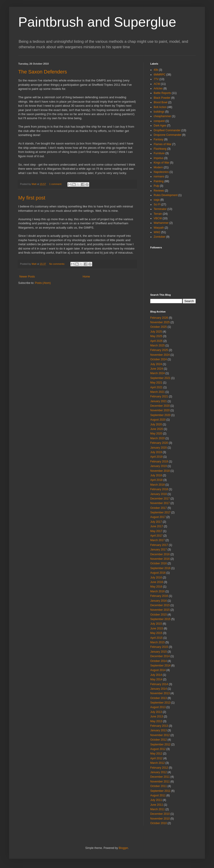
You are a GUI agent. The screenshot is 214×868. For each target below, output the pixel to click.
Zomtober (159, 237)
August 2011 (158, 795)
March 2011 (157, 809)
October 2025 (159, 327)
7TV (156, 79)
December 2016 (160, 554)
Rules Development (166, 195)
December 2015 (160, 605)
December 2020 (160, 406)
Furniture (159, 153)
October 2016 (159, 563)
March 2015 (157, 642)
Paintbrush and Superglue (97, 22)
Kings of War (161, 163)
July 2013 (156, 712)
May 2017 (156, 531)
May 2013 (156, 721)
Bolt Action (160, 107)
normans (159, 177)
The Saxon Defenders (43, 72)
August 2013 (158, 707)
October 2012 (159, 740)
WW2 (157, 232)
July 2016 (156, 578)
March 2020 (157, 438)
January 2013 (159, 730)
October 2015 (159, 615)
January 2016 (159, 601)
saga (157, 200)
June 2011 (157, 805)
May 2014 (156, 679)
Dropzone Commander (167, 135)
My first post (32, 198)
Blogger (123, 848)
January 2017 (159, 550)
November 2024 (160, 355)
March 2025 (157, 346)
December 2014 (160, 656)
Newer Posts (27, 277)
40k (156, 70)
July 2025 (156, 332)
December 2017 (160, 499)
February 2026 (159, 318)
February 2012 (159, 768)
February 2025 (159, 350)
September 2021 (160, 378)
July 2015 (156, 624)
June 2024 (157, 369)
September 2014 (160, 666)
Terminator (160, 209)
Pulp (156, 186)
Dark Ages (160, 126)
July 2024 (156, 364)
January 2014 (159, 689)
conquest (159, 121)
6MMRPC (160, 75)
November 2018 (160, 471)
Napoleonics (161, 172)
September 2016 (160, 568)
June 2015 (157, 628)
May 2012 (156, 754)
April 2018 (156, 480)
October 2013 (159, 698)
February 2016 (159, 596)
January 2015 (159, 652)
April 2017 (156, 536)
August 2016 (158, 573)
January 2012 (159, 772)
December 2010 (160, 814)
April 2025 (156, 341)
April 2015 (156, 638)
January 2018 (159, 494)
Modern (158, 167)
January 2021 (159, 401)
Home (86, 277)
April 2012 (156, 758)
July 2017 (156, 522)
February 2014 (159, 684)
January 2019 (159, 466)
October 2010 (159, 823)
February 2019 (159, 462)
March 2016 (157, 591)
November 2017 (160, 503)
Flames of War (163, 144)
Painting (159, 181)
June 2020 (157, 429)
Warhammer (161, 223)
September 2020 (160, 415)
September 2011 (160, 791)
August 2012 (158, 749)
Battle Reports (162, 93)
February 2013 (159, 726)
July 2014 (156, 675)
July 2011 (156, 800)
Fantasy (159, 139)
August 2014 (158, 670)
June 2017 (157, 526)
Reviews (159, 191)
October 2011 (159, 786)
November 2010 (160, 819)
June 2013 (157, 717)
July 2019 (156, 452)
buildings (159, 112)
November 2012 (160, 735)
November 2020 (160, 410)
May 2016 (156, 587)
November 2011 (160, 782)
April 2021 (156, 387)
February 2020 (159, 443)
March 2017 (157, 540)
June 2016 (157, 582)
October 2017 (159, 508)
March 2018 (157, 485)
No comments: (57, 264)
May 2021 (156, 383)
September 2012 (160, 744)
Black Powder (162, 98)
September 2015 (160, 619)
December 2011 (160, 777)
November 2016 (160, 559)
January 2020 (159, 448)
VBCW (158, 218)
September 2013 (160, 703)
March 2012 (157, 763)
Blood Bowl (160, 102)
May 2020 (156, 434)
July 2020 (156, 424)
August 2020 (158, 420)
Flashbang (160, 149)
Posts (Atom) (43, 283)
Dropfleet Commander (167, 130)
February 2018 (159, 489)
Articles (158, 88)
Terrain (158, 214)
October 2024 (159, 359)
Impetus (159, 158)
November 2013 (160, 693)
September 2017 (160, 512)
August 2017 (158, 517)
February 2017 (159, 545)
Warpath (159, 228)
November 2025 (160, 322)
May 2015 (156, 633)
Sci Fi (157, 204)
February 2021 (159, 396)
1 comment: (56, 184)
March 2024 (157, 373)
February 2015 (159, 647)
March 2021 (157, 392)
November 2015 (160, 610)
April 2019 (156, 457)
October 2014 (159, 661)
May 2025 (156, 336)
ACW (157, 84)
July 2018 (156, 475)
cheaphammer (162, 116)
